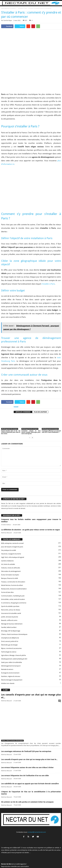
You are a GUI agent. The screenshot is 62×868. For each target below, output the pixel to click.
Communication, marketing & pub (13, 576)
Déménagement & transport (8, 8)
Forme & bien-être (7, 572)
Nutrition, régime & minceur (11, 657)
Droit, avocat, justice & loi (10, 621)
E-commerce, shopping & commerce (14, 583)
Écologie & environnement (10, 653)
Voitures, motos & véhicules (11, 548)
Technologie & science (9, 632)
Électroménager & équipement (12, 660)
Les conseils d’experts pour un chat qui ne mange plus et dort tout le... (29, 740)
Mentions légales (37, 862)
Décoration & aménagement (11, 551)
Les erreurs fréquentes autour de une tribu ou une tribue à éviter (27, 748)
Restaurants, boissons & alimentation (14, 569)
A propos (6, 862)
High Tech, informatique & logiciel (13, 537)
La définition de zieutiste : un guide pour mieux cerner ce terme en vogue (30, 510)
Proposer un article (24, 862)
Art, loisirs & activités (8, 544)
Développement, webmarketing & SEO (14, 639)
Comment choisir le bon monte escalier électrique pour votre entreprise (31, 412)
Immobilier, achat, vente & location (13, 579)
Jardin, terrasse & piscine (10, 597)
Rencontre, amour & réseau (11, 590)
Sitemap (47, 862)
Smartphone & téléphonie (10, 618)
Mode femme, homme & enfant (12, 565)
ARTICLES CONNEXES (23, 392)
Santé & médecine (7, 541)
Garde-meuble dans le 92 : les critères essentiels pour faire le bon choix (11, 412)
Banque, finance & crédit (10, 558)
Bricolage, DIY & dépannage (11, 611)
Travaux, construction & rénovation (13, 562)
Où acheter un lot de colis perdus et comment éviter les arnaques (27, 782)
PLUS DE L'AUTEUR (40, 392)
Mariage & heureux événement (12, 604)
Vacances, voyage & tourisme (11, 534)
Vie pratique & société (9, 530)
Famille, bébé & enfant (9, 607)
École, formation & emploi (10, 555)
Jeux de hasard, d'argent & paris (12, 527)
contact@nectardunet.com (37, 812)
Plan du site (55, 862)
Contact (13, 862)
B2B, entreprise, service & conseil (12, 523)
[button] (58, 3)
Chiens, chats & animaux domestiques (14, 614)
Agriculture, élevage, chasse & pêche (14, 636)
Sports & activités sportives (10, 586)
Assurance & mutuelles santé (11, 593)
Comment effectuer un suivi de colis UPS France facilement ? (51, 412)
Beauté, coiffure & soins (9, 600)
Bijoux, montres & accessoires (11, 628)
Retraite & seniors (7, 650)
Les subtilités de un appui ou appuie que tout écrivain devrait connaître (30, 764)
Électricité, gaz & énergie (9, 625)
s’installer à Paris (48, 264)
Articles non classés (8, 664)
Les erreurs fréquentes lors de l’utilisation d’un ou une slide (25, 756)
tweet (16, 387)
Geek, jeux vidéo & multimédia (12, 643)
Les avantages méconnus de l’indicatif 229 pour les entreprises (26, 732)
